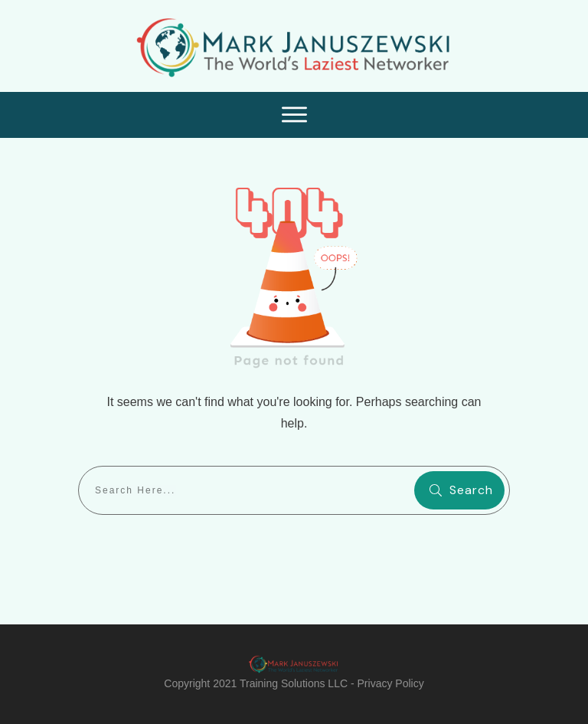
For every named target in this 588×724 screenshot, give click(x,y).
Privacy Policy (391, 683)
